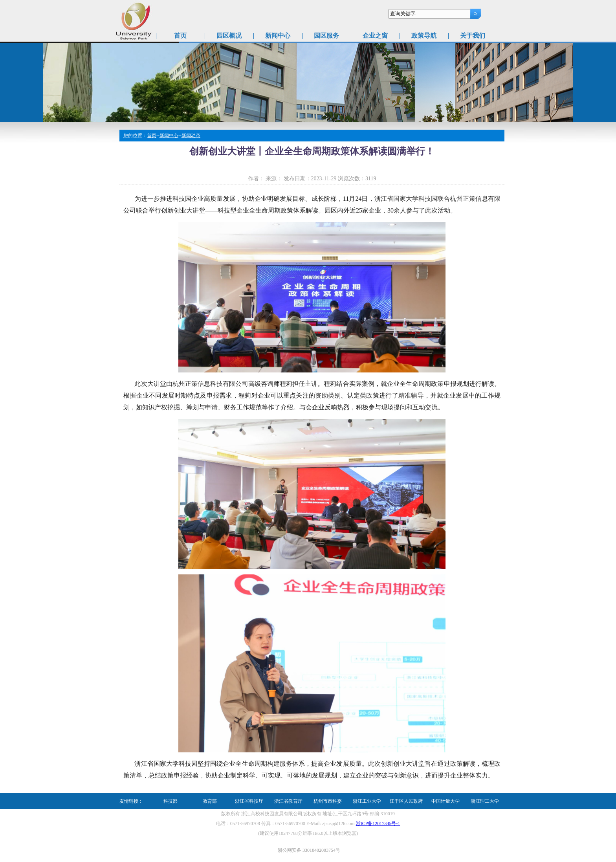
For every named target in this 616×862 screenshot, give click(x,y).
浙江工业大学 (367, 801)
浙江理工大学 (485, 801)
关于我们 (473, 36)
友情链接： (131, 801)
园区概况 (229, 36)
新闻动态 (191, 136)
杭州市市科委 (328, 801)
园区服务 (326, 36)
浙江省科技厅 (249, 801)
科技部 (170, 801)
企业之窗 (375, 36)
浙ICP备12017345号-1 (378, 823)
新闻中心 (278, 36)
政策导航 (424, 36)
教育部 (210, 801)
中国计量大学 (445, 801)
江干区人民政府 (406, 801)
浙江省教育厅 (288, 801)
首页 (180, 36)
